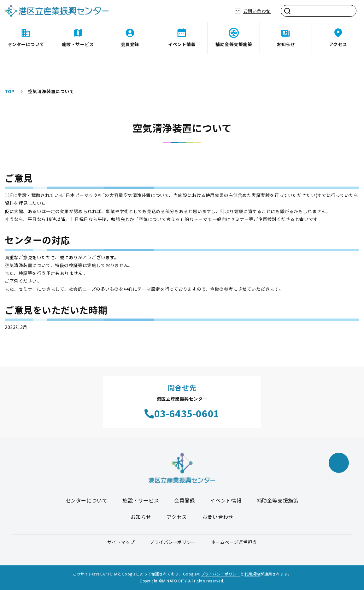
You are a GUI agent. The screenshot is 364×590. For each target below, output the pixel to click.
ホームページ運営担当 (234, 542)
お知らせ (286, 44)
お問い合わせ (257, 11)
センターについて (26, 44)
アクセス (338, 44)
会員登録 (130, 44)
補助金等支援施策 (234, 44)
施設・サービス (78, 44)
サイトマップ (121, 542)
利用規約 (252, 574)
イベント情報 (182, 44)
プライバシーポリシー (173, 542)
